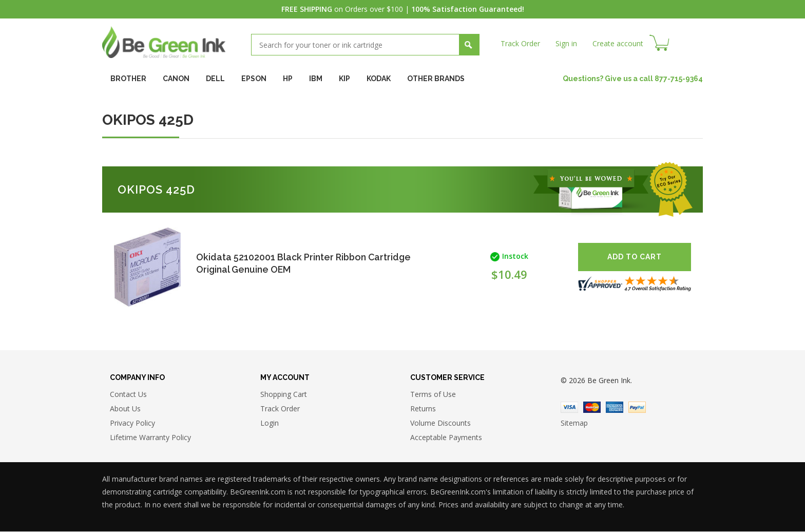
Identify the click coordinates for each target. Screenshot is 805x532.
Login (270, 423)
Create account (618, 43)
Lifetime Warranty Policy (150, 437)
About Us (125, 408)
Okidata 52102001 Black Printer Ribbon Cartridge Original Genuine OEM (282, 263)
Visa (569, 407)
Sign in (566, 43)
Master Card (592, 407)
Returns (423, 408)
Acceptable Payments (446, 437)
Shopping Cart (284, 394)
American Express (615, 407)
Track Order (520, 43)
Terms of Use (433, 394)
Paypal (637, 407)
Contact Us (128, 394)
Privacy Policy (132, 423)
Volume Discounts (440, 423)
